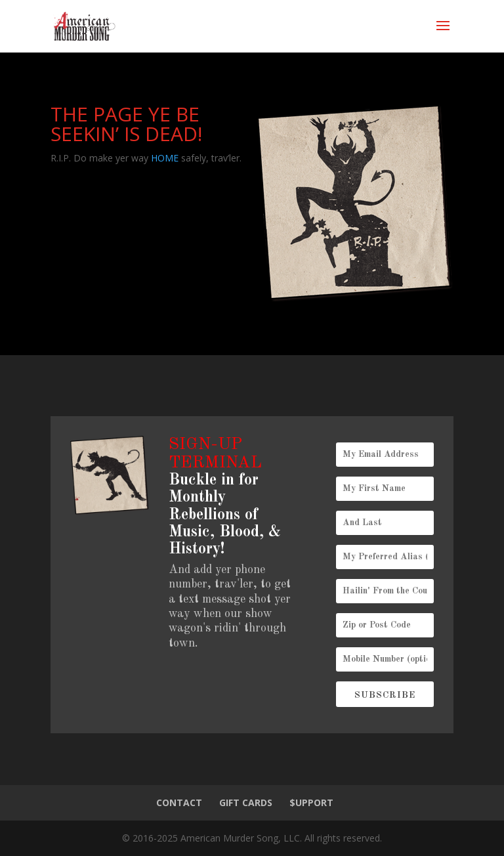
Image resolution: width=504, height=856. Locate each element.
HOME (165, 158)
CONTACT (179, 802)
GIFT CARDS (246, 802)
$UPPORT (311, 802)
